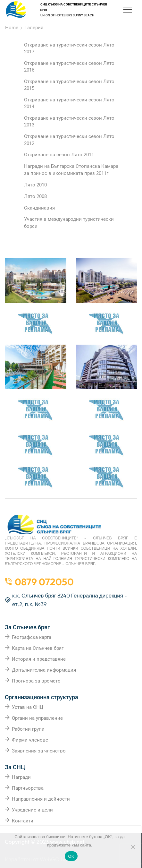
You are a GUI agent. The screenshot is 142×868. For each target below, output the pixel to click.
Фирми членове (30, 740)
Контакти (23, 821)
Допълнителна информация (44, 670)
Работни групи (28, 729)
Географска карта (32, 637)
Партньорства (28, 788)
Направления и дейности (41, 799)
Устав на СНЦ (28, 707)
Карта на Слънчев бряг (38, 648)
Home (12, 28)
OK (71, 856)
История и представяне (39, 659)
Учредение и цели (32, 810)
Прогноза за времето (36, 681)
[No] (133, 847)
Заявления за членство (39, 751)
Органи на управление (37, 718)
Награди (21, 777)
